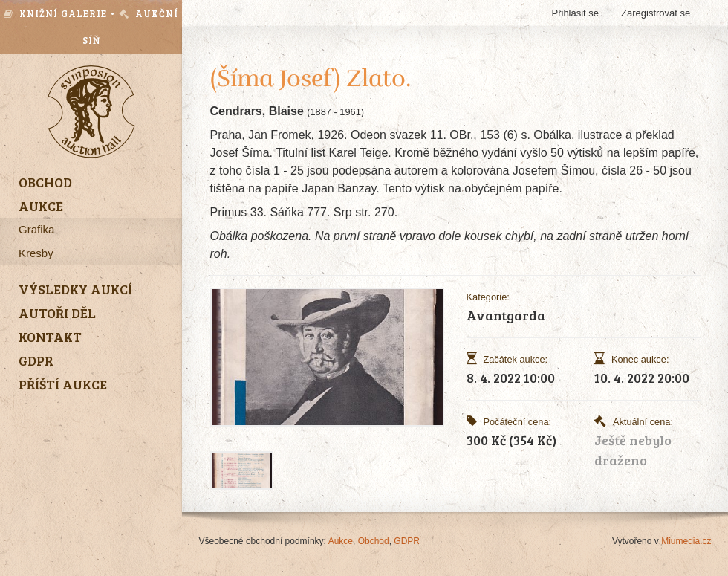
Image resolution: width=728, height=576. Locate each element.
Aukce (341, 541)
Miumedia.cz (686, 541)
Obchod (374, 541)
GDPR (407, 541)
